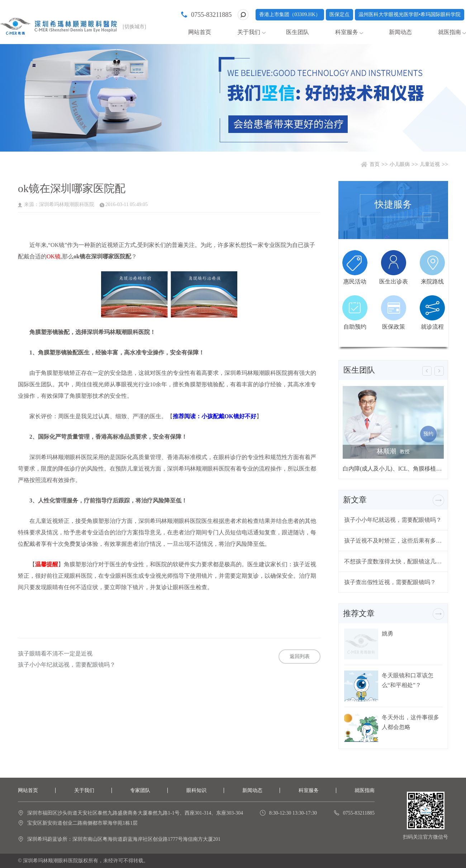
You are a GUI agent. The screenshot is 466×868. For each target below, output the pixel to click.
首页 (375, 164)
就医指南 (450, 32)
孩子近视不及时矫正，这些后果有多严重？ (393, 541)
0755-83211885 (211, 15)
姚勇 (387, 633)
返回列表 (300, 656)
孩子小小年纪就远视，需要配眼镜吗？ (67, 665)
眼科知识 (196, 790)
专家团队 (140, 790)
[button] (427, 371)
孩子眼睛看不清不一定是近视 (55, 654)
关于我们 (249, 32)
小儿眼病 (400, 164)
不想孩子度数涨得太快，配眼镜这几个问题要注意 (393, 561)
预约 (428, 434)
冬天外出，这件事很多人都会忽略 (410, 722)
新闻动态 (400, 32)
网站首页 (200, 32)
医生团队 (298, 32)
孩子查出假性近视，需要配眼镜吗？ (390, 582)
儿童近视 (430, 164)
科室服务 (347, 32)
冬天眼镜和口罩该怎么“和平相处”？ (408, 680)
